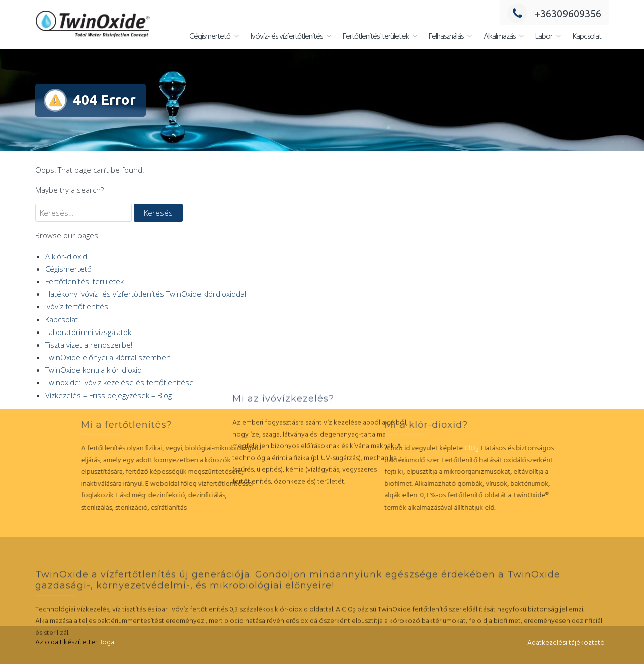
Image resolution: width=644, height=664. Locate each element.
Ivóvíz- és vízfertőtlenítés (287, 37)
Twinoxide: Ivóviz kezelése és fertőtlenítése (119, 382)
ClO (429, 448)
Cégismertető (210, 37)
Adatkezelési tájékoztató (566, 643)
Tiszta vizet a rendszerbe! (89, 345)
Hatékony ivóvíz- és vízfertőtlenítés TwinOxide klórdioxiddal (146, 294)
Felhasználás (446, 37)
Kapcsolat (587, 37)
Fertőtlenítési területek (376, 37)
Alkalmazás (499, 37)
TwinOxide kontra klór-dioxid (94, 370)
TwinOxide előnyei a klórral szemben (108, 357)
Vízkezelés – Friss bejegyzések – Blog (108, 395)
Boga (106, 643)
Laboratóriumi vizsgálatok (88, 332)
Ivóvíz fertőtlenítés (77, 306)
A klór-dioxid (66, 256)
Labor (544, 37)
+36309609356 (554, 13)
